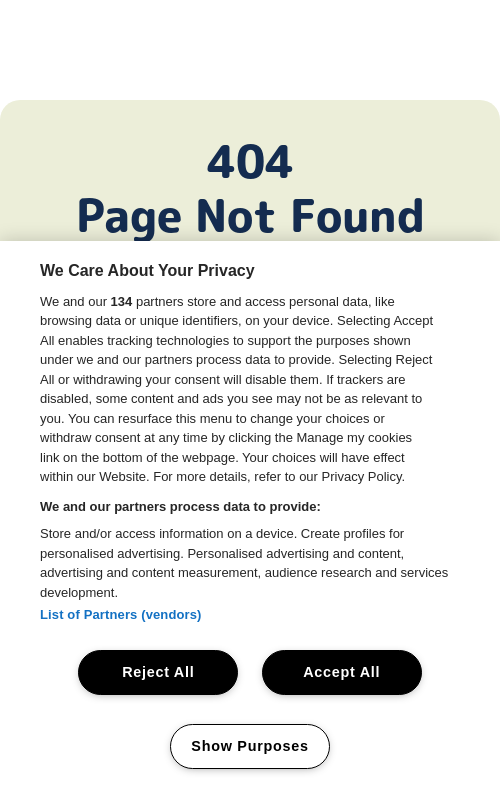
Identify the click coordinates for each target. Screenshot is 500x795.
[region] (250, 518)
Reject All (158, 672)
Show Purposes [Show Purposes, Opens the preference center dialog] (249, 746)
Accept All (341, 672)
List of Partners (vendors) (121, 614)
